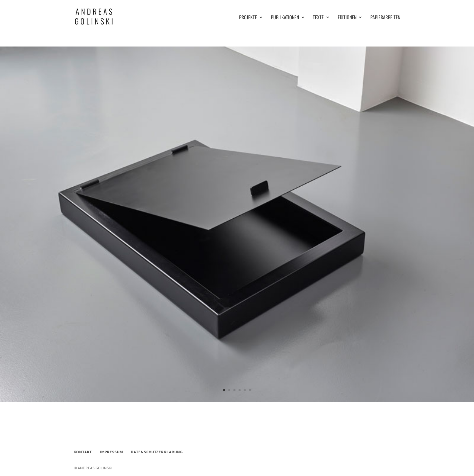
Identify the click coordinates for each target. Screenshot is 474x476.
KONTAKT (83, 452)
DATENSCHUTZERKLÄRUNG (157, 452)
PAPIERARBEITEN (385, 18)
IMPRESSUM (111, 452)
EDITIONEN (347, 18)
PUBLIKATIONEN (285, 18)
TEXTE (318, 18)
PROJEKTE (248, 18)
